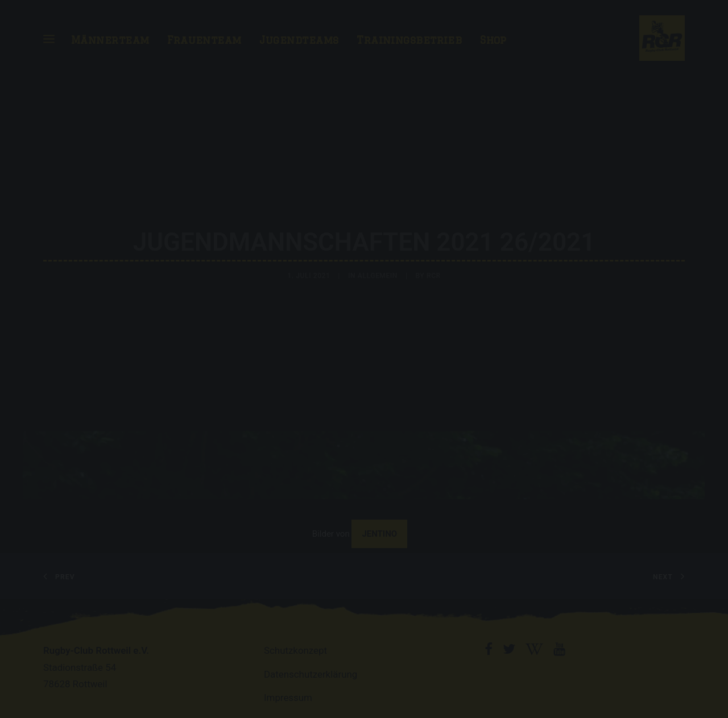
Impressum (288, 692)
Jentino (379, 529)
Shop (493, 40)
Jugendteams (299, 40)
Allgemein (378, 273)
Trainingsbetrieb (409, 40)
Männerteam (110, 40)
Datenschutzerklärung (311, 669)
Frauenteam (204, 40)
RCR (434, 273)
